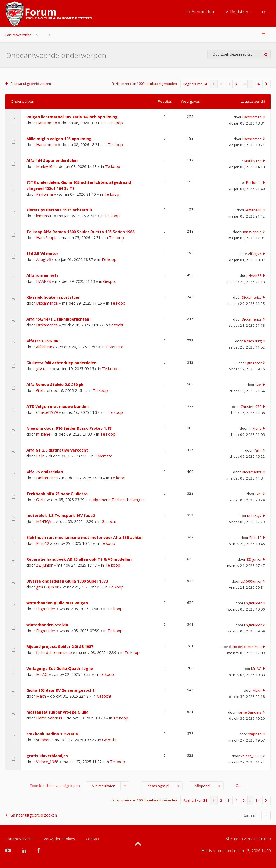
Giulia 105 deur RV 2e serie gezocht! (61, 690)
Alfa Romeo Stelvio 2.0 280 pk (55, 385)
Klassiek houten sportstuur (53, 297)
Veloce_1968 (47, 762)
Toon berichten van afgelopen (80, 786)
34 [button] (258, 84)
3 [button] (229, 84)
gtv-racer (44, 369)
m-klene (43, 434)
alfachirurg (45, 347)
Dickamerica (47, 303)
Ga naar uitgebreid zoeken (31, 84)
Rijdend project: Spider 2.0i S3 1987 (60, 647)
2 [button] (221, 84)
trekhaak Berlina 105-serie (52, 734)
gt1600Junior (47, 587)
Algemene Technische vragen (119, 500)
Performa (44, 194)
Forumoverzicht (18, 35)
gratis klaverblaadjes (47, 756)
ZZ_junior (44, 565)
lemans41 (45, 216)
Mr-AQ (42, 674)
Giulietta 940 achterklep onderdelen (61, 363)
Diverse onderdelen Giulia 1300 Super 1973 (67, 581)
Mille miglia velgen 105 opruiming (59, 139)
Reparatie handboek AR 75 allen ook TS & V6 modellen (79, 559)
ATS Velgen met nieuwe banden (58, 406)
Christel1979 (47, 412)
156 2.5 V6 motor (42, 254)
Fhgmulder (46, 609)
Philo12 (43, 543)
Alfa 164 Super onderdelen (52, 161)
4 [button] (236, 84)
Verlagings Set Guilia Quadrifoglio (60, 668)
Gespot (110, 281)
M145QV (44, 521)
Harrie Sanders (49, 718)
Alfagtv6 (43, 259)
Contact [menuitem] (93, 839)
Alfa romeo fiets (42, 275)
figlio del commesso (54, 652)
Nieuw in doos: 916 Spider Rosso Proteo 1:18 (69, 428)
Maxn (41, 696)
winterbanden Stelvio (47, 625)
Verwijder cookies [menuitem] (59, 839)
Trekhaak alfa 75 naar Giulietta (57, 494)
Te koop (115, 123)
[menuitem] (200, 12)
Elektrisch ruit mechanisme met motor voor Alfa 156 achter (85, 537)
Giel (39, 390)
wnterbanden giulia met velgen (57, 603)
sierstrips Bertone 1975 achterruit (59, 210)
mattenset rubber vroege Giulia (57, 712)
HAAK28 (43, 281)
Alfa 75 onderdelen (45, 472)
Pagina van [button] (195, 84)
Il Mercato (115, 347)
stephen (43, 740)
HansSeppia (47, 238)
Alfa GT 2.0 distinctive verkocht (57, 450)
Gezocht (116, 325)
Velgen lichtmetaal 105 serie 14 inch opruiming (72, 117)
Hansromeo (47, 123)
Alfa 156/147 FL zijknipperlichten (58, 319)
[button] (267, 84)
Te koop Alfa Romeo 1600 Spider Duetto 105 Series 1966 (80, 232)
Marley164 (45, 166)
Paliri (40, 456)
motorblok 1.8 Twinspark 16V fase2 (61, 516)
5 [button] (244, 84)
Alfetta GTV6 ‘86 (42, 341)
